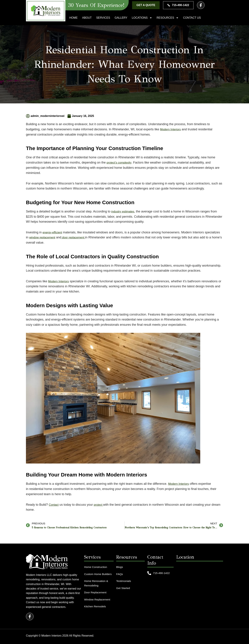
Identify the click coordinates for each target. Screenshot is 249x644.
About (87, 18)
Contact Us (192, 18)
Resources (168, 18)
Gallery (121, 18)
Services (103, 18)
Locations (142, 18)
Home (73, 18)
